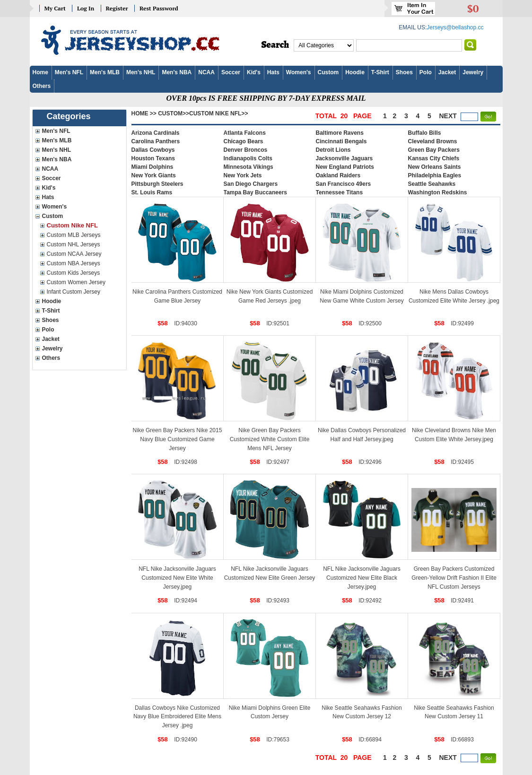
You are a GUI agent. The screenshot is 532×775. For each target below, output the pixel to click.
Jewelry (473, 72)
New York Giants (154, 175)
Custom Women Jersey (76, 282)
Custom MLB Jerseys (74, 235)
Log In (86, 8)
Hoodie (355, 72)
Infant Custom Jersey (74, 292)
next (448, 116)
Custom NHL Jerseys (74, 244)
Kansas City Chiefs (434, 158)
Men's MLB (105, 72)
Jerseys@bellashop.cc (455, 27)
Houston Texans (153, 158)
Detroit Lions (333, 150)
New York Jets (243, 175)
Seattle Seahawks (432, 184)
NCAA (206, 72)
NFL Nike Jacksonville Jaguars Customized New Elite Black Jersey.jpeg (362, 578)
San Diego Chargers (251, 184)
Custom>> (174, 113)
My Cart (55, 8)
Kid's (254, 72)
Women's (299, 72)
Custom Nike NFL (72, 225)
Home (40, 72)
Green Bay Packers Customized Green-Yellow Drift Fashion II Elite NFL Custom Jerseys (454, 578)
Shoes (404, 72)
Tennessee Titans (340, 192)
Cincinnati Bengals (341, 141)
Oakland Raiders (338, 175)
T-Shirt (380, 72)
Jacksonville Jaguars (344, 158)
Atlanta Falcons (245, 133)
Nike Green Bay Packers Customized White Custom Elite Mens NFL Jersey (270, 439)
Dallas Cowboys (153, 150)
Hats (273, 72)
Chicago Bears (244, 141)
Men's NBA (177, 72)
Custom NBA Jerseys (74, 263)
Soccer (231, 72)
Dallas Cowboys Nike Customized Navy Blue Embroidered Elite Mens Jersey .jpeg (177, 717)
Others (42, 86)
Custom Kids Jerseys (74, 273)
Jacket (447, 72)
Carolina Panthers (156, 141)
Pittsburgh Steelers (157, 184)
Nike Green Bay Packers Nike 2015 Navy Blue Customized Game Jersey (178, 439)
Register (117, 8)
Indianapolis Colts (248, 158)
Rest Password (159, 8)
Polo (426, 72)
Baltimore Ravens (340, 133)
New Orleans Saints (435, 167)
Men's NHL (141, 72)
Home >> (144, 113)
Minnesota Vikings (249, 167)
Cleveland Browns (433, 141)
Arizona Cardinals (156, 133)
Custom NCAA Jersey (74, 254)
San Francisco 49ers (344, 184)
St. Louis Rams (152, 192)
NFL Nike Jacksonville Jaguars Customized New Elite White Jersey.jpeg (177, 578)
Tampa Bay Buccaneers (256, 192)
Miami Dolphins (153, 167)
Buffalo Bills (425, 133)
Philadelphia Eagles (435, 175)
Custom (328, 72)
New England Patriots (345, 167)
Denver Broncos (246, 150)
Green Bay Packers (434, 150)
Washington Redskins (438, 192)
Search (275, 45)
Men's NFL (69, 72)
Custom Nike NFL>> (218, 113)
